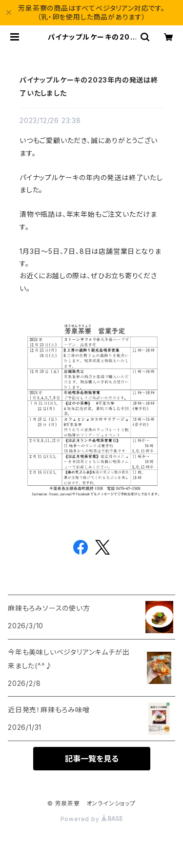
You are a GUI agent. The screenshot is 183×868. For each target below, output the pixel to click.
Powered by (92, 819)
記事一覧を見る (92, 759)
